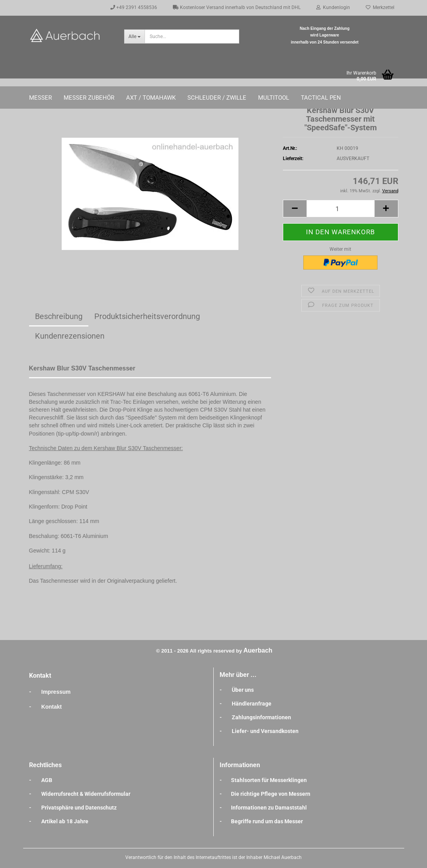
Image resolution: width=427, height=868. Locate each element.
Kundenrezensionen (70, 336)
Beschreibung (59, 316)
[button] (295, 209)
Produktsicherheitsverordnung (147, 316)
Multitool (274, 98)
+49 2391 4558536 (134, 7)
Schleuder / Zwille (217, 98)
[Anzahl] (340, 209)
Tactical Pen (321, 98)
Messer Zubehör (89, 98)
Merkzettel (380, 7)
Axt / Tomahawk (151, 98)
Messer (40, 98)
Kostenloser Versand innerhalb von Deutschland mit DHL (237, 7)
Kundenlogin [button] (333, 7)
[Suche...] (134, 36)
